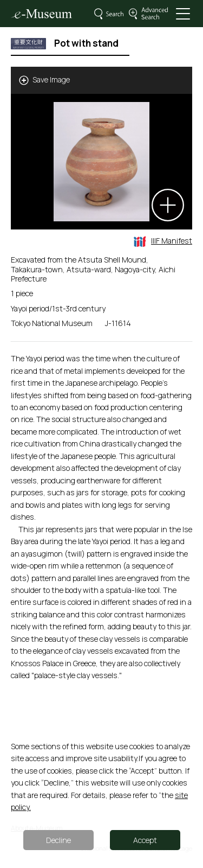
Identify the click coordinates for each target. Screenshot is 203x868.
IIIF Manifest (163, 241)
